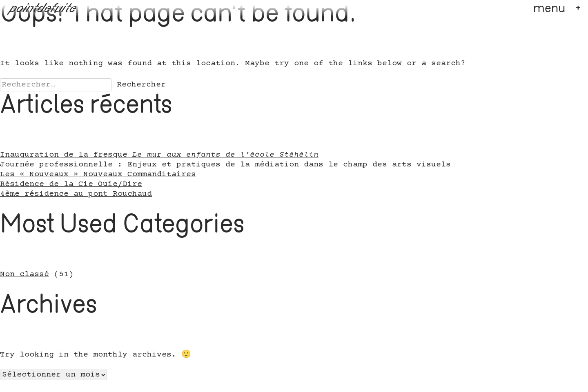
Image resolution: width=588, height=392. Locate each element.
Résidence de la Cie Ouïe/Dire (71, 184)
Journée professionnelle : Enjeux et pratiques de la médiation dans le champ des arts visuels (225, 165)
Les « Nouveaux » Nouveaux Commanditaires (98, 175)
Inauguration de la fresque (159, 155)
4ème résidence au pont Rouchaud (76, 194)
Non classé (24, 275)
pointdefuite (43, 9)
